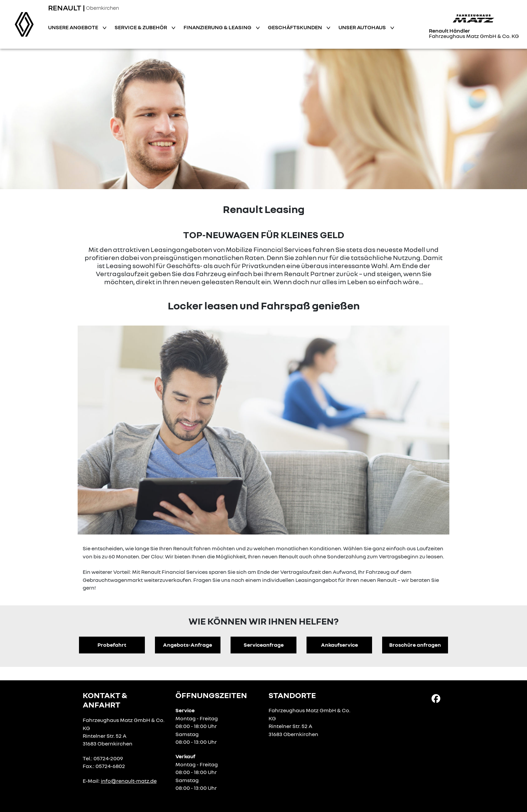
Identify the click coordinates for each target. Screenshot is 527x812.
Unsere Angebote (74, 27)
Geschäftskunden (295, 27)
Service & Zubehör (141, 27)
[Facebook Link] (436, 698)
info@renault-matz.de (129, 781)
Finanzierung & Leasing (218, 27)
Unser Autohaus (363, 27)
